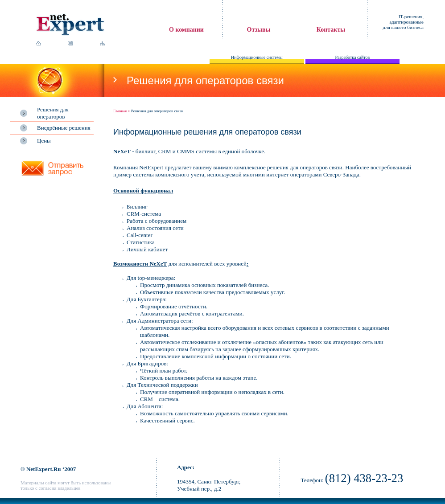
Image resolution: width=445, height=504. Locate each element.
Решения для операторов (53, 113)
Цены (44, 141)
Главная (120, 111)
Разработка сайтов (353, 57)
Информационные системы (257, 57)
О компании (186, 30)
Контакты (331, 30)
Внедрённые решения (64, 128)
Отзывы (259, 30)
